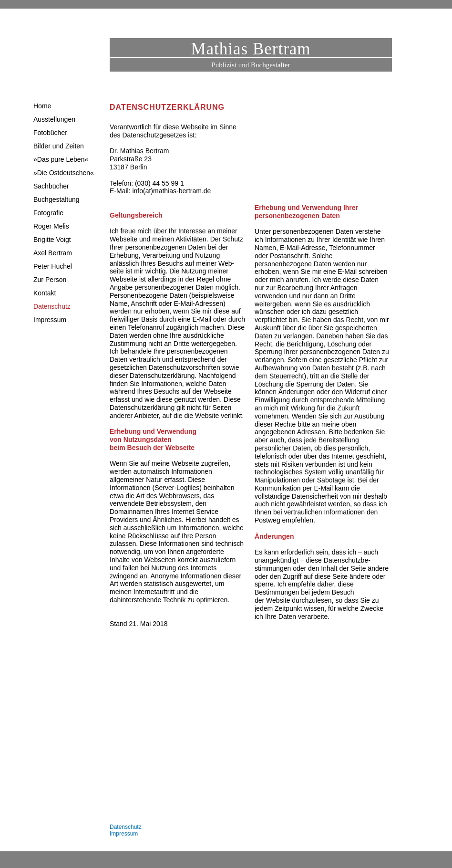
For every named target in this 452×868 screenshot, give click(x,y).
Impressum (124, 834)
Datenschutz (126, 827)
